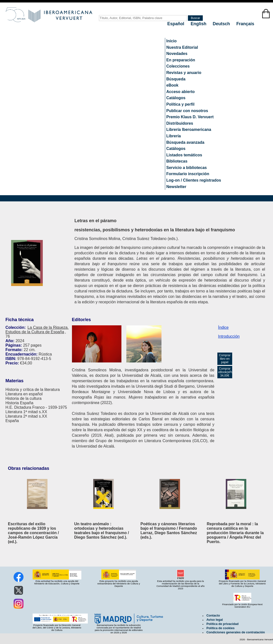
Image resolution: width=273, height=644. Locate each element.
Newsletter (176, 187)
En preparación (181, 60)
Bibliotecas (177, 161)
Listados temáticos (184, 155)
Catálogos (176, 98)
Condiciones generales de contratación (236, 632)
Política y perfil (181, 104)
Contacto (213, 616)
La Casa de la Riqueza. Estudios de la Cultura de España (37, 330)
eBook (172, 85)
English (199, 24)
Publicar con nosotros (187, 111)
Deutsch (222, 24)
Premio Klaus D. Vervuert (190, 117)
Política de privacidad (223, 624)
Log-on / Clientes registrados (194, 180)
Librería (174, 136)
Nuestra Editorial (182, 47)
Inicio (172, 41)
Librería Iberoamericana (189, 130)
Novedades (177, 54)
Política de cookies (221, 628)
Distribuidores (180, 123)
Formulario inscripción (188, 174)
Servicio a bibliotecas (187, 168)
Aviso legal (215, 620)
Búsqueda (176, 79)
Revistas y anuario (184, 73)
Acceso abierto (181, 92)
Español (176, 24)
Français (245, 24)
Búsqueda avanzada (185, 142)
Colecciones (178, 66)
